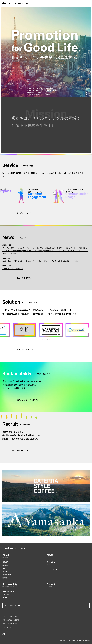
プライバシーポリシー (10, 624)
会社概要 (5, 565)
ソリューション (52, 569)
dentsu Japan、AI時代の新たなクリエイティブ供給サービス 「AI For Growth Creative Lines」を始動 (40, 261)
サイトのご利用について (10, 616)
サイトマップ (7, 627)
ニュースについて (24, 278)
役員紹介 (5, 562)
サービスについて (24, 213)
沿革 (4, 568)
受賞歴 (5, 578)
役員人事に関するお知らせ (12, 269)
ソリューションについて (26, 349)
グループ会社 (7, 575)
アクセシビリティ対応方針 (11, 620)
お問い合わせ (15, 605)
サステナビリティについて (27, 400)
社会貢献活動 (7, 595)
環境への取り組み (8, 591)
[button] (40, 340)
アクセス (5, 572)
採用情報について (24, 451)
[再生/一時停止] (88, 94)
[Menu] (88, 4)
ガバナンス (6, 598)
